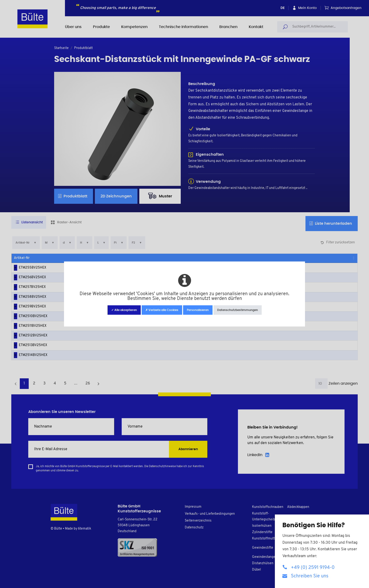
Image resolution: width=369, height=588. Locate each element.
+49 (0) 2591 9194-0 (309, 567)
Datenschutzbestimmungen (238, 310)
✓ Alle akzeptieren (124, 310)
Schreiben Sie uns (305, 576)
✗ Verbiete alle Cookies (162, 310)
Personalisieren (198, 310)
